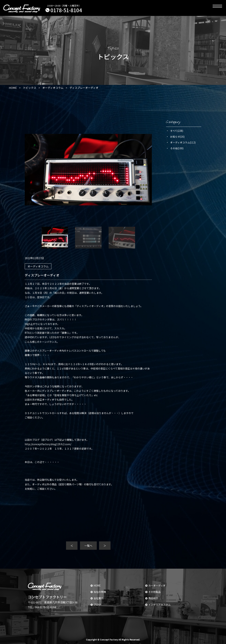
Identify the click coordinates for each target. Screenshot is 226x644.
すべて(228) (177, 131)
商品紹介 (152, 598)
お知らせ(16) (177, 137)
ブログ (96, 605)
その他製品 (153, 592)
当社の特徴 (98, 592)
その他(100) (177, 148)
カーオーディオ (155, 585)
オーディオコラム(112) (183, 142)
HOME (96, 585)
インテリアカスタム (158, 605)
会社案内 (97, 598)
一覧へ (88, 546)
